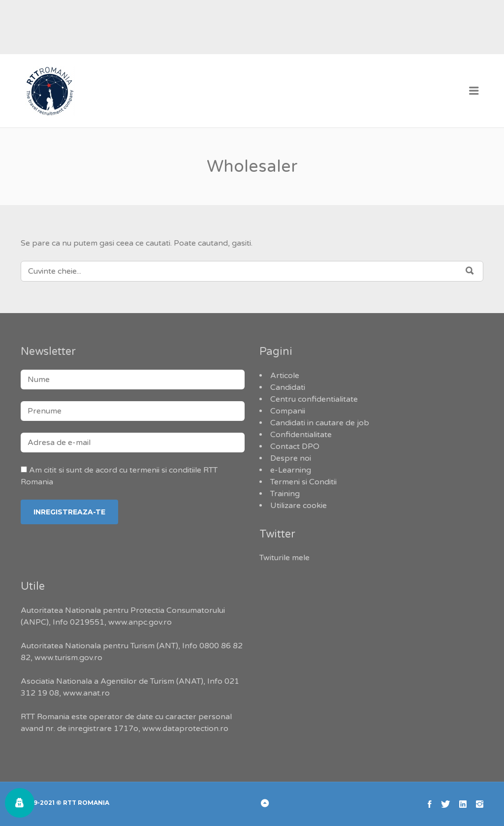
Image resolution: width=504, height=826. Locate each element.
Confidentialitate (301, 435)
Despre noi (291, 458)
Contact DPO (295, 446)
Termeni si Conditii (303, 482)
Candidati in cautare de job (320, 423)
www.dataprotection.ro (185, 729)
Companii (288, 411)
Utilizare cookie (299, 506)
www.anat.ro (86, 693)
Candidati (288, 387)
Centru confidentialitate (314, 399)
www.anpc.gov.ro (140, 622)
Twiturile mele (284, 558)
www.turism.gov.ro (68, 658)
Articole (285, 376)
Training (285, 494)
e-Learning (291, 470)
